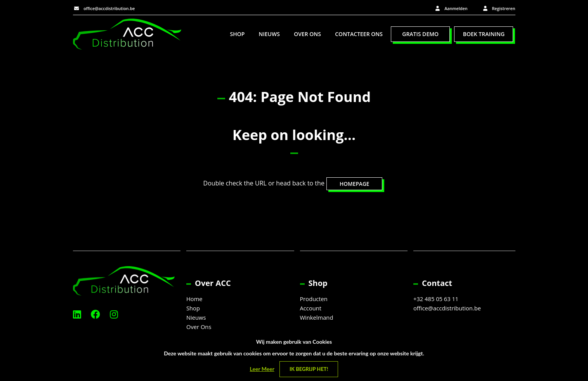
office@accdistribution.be (113, 8)
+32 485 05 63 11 (438, 300)
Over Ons (307, 35)
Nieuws (269, 35)
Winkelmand (318, 319)
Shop (237, 35)
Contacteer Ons (359, 35)
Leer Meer (262, 369)
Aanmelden (444, 8)
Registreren (500, 8)
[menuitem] (237, 35)
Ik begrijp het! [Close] (309, 369)
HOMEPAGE (354, 185)
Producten (315, 300)
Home (195, 300)
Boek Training (484, 35)
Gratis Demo (420, 35)
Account (312, 310)
